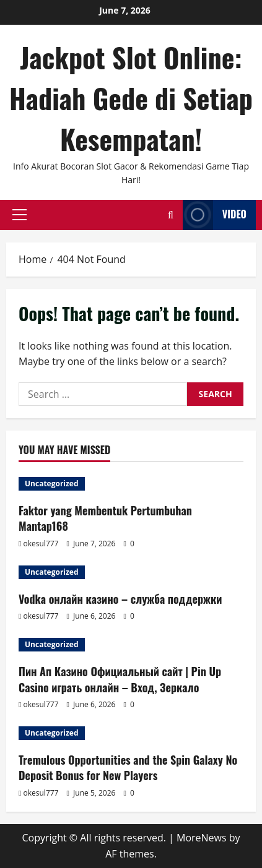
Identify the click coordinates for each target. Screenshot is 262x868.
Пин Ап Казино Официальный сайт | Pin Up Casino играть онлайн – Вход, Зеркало (120, 679)
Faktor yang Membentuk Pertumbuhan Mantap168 (105, 518)
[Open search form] (171, 215)
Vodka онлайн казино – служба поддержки (120, 599)
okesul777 (41, 544)
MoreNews (202, 838)
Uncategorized (52, 483)
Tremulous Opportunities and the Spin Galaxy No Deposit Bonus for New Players (128, 767)
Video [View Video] (215, 215)
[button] (20, 215)
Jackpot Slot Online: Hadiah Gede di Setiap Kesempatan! (131, 98)
